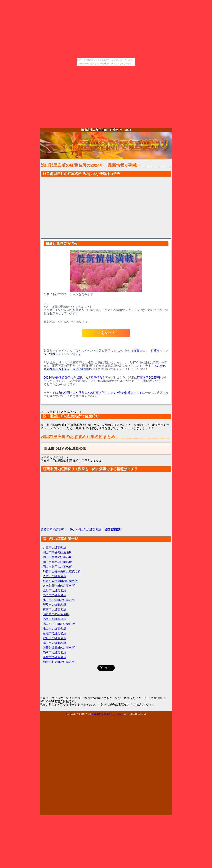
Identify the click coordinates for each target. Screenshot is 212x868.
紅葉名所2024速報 (149, 378)
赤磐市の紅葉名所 (54, 619)
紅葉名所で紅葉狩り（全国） (108, 714)
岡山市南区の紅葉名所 (57, 562)
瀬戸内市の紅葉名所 (56, 614)
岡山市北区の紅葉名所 (57, 567)
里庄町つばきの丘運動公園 (65, 449)
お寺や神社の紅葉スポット (125, 393)
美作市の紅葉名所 (54, 657)
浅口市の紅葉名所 (54, 629)
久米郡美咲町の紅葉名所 (59, 586)
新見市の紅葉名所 (54, 605)
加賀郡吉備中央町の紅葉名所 (62, 571)
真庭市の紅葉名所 (54, 609)
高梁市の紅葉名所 (54, 595)
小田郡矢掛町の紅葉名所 (59, 600)
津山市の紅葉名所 (54, 643)
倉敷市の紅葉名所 (54, 633)
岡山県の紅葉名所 (89, 529)
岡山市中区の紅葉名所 (57, 552)
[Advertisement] (106, 97)
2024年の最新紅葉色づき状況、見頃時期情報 (73, 378)
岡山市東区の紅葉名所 (57, 557)
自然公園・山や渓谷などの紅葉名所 (81, 393)
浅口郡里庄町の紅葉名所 (59, 624)
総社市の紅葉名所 (54, 638)
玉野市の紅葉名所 (54, 590)
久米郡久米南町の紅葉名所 (60, 581)
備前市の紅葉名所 (54, 652)
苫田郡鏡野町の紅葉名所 (59, 648)
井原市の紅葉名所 (54, 548)
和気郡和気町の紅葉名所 (59, 662)
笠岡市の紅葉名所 (54, 576)
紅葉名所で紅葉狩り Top (58, 529)
